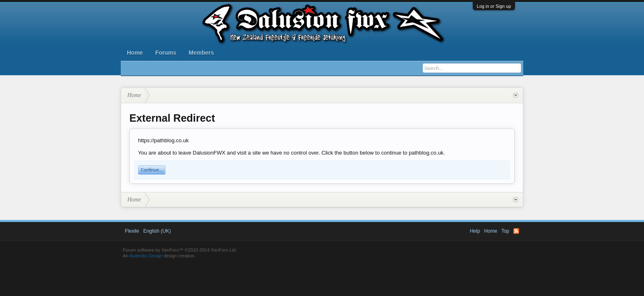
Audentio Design (146, 256)
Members (201, 53)
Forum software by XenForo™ (180, 250)
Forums (166, 53)
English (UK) (157, 231)
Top (505, 231)
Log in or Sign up (494, 6)
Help (475, 231)
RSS (516, 231)
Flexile (132, 231)
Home (135, 53)
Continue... (152, 170)
